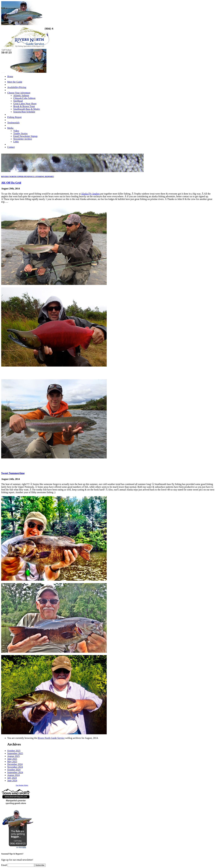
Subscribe (40, 865)
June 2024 (12, 781)
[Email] (21, 865)
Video (16, 131)
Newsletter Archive (23, 139)
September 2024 (15, 772)
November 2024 (15, 767)
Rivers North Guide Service (51, 738)
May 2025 (12, 762)
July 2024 (12, 778)
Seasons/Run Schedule (24, 112)
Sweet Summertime (13, 473)
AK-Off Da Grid (11, 183)
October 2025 (14, 751)
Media (10, 128)
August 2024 (13, 775)
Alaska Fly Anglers (90, 194)
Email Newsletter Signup (25, 136)
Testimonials (13, 123)
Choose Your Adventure (19, 93)
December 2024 (15, 764)
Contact (11, 147)
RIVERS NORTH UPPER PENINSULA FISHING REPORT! (28, 176)
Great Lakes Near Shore (25, 104)
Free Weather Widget (22, 785)
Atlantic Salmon (21, 95)
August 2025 (13, 756)
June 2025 (12, 759)
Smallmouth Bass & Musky (27, 109)
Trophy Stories (20, 133)
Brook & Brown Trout (24, 106)
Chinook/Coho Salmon (24, 98)
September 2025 (15, 753)
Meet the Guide (15, 82)
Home (10, 76)
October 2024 (14, 770)
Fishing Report (14, 117)
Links (16, 142)
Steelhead (18, 101)
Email (4, 865)
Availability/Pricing (17, 87)
